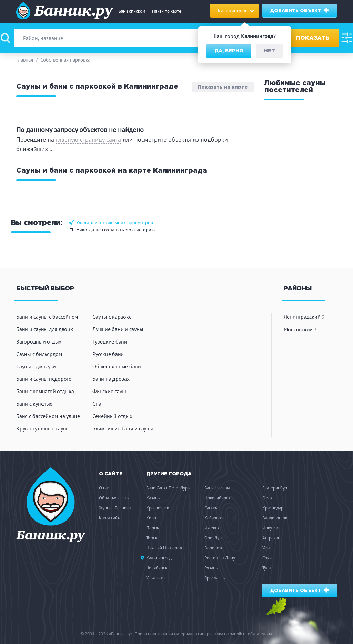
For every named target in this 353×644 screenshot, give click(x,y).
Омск (267, 498)
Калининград (159, 558)
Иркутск (270, 528)
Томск (152, 538)
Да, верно (229, 51)
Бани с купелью (34, 404)
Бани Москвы (217, 488)
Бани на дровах (111, 379)
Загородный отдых (39, 341)
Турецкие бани (110, 341)
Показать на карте (223, 87)
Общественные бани (117, 366)
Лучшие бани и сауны (118, 329)
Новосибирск (217, 498)
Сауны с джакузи (36, 366)
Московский (300, 329)
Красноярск (158, 508)
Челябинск (157, 568)
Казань (153, 498)
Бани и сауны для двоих (45, 329)
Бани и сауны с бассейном (47, 317)
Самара (211, 508)
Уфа (266, 548)
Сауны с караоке (112, 317)
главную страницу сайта (88, 140)
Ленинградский (304, 317)
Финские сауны (110, 391)
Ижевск (212, 528)
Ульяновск (156, 578)
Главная (25, 60)
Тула (266, 568)
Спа (97, 404)
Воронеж (213, 548)
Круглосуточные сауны (43, 428)
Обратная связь (114, 498)
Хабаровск (215, 518)
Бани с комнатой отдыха (45, 391)
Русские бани (108, 354)
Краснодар (273, 508)
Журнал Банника (115, 508)
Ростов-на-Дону (220, 558)
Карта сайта (110, 518)
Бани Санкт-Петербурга (169, 488)
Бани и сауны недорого (44, 379)
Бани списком (132, 11)
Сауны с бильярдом (39, 354)
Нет (270, 51)
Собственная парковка (65, 60)
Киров (152, 518)
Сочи (267, 558)
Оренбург (214, 538)
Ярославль (215, 578)
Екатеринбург (276, 488)
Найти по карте (167, 11)
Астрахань (272, 538)
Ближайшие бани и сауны (123, 428)
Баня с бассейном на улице (48, 416)
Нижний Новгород (164, 548)
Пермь (153, 528)
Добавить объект (300, 10)
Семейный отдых (112, 416)
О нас (104, 488)
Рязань (211, 568)
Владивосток (275, 518)
